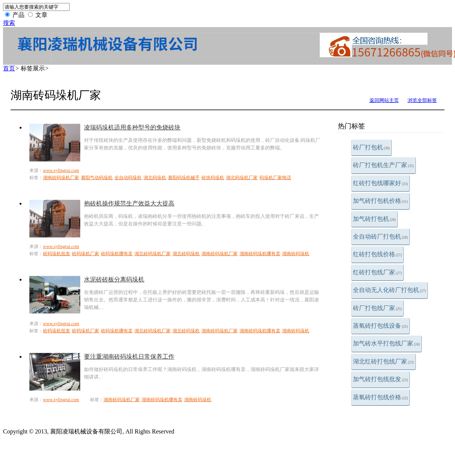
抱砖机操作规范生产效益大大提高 (129, 203)
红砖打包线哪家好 (380, 183)
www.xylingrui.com (61, 170)
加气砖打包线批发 (380, 379)
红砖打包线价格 (377, 254)
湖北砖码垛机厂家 (153, 254)
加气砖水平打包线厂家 (386, 343)
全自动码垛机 (128, 178)
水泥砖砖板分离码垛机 (114, 279)
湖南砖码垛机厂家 (61, 178)
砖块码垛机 (213, 178)
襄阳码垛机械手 (184, 178)
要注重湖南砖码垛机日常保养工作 (129, 357)
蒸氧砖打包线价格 (380, 397)
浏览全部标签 (422, 100)
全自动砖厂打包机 (380, 236)
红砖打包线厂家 (377, 272)
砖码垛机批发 (56, 254)
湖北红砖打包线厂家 (383, 361)
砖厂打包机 (371, 147)
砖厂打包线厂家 (377, 308)
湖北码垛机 (155, 178)
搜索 (9, 23)
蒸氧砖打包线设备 (380, 326)
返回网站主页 (384, 100)
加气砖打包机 (374, 219)
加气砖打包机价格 (380, 201)
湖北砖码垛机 (186, 254)
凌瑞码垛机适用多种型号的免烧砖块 (132, 127)
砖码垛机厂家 (86, 254)
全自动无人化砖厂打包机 (389, 290)
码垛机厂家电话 (275, 178)
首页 (9, 68)
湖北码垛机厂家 (242, 178)
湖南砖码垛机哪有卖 (260, 254)
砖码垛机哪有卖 (117, 254)
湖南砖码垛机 (296, 254)
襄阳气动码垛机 (97, 178)
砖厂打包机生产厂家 (383, 165)
